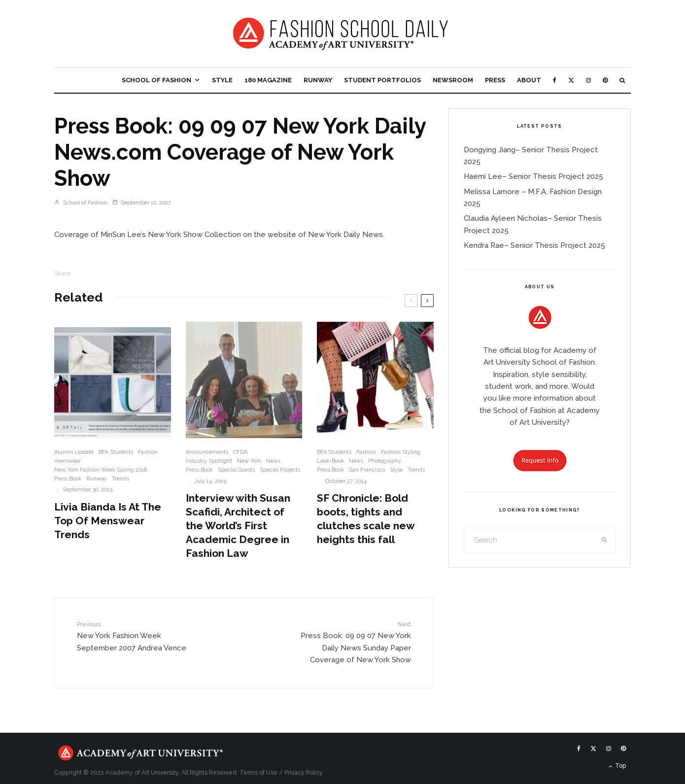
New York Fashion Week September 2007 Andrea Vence (137, 636)
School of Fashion (156, 80)
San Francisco (367, 470)
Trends (120, 479)
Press (495, 80)
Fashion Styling (401, 452)
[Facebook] (555, 80)
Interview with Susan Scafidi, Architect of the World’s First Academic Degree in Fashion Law (238, 526)
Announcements (207, 452)
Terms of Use (258, 773)
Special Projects (280, 470)
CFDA (240, 452)
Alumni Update (74, 452)
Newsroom (453, 80)
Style (222, 80)
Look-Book (330, 461)
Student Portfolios (382, 80)
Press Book (68, 479)
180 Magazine (268, 80)
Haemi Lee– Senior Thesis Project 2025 (533, 176)
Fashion (148, 452)
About (529, 80)
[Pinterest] (605, 80)
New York (249, 461)
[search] (605, 540)
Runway (318, 80)
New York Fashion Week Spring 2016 (101, 470)
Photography (385, 461)
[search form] (529, 540)
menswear (68, 461)
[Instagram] (588, 80)
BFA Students (116, 452)
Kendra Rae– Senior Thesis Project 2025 (534, 245)
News (273, 461)
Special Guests (236, 470)
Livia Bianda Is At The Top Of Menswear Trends (108, 521)
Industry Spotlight (209, 461)
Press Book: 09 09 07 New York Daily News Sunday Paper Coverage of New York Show (351, 642)
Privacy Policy (304, 773)
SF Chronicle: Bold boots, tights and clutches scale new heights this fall (366, 519)
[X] (571, 80)
